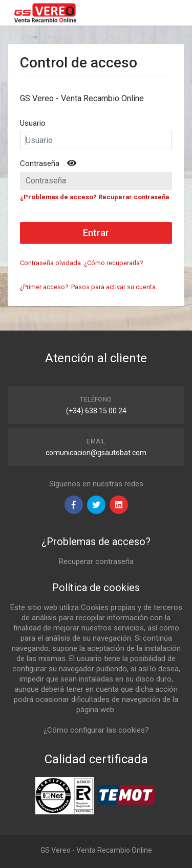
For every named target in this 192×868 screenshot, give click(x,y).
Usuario (33, 123)
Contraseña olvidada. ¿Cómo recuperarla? (81, 263)
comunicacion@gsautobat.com (96, 453)
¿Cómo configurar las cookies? (96, 730)
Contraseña (40, 163)
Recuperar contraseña (96, 561)
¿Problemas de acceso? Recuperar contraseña (94, 197)
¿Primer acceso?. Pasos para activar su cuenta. (89, 287)
